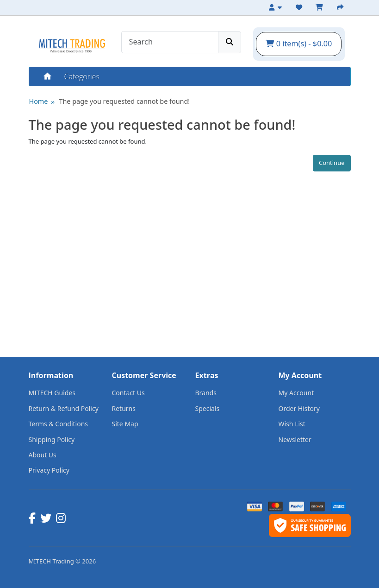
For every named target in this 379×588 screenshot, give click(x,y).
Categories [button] (82, 76)
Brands (206, 393)
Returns (124, 408)
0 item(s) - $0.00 (299, 44)
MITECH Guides (52, 393)
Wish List (292, 424)
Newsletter (295, 439)
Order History (299, 408)
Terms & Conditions (59, 424)
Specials (208, 408)
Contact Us (128, 393)
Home (47, 76)
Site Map (125, 424)
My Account (296, 393)
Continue (332, 163)
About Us (43, 455)
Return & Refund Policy (64, 408)
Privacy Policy (49, 470)
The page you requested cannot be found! (124, 101)
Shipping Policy (52, 439)
